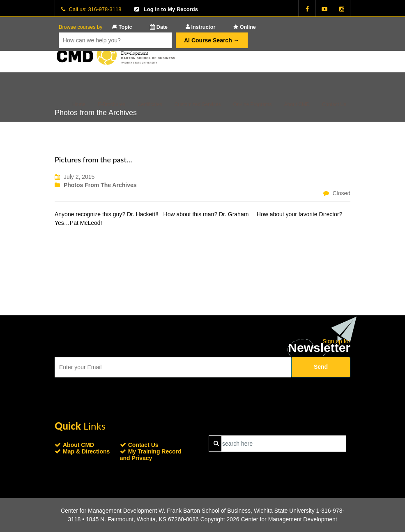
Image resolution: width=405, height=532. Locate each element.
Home (79, 104)
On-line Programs (253, 104)
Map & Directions (86, 451)
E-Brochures (112, 104)
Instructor (200, 27)
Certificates (150, 104)
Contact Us (334, 104)
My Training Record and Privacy (151, 455)
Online (245, 27)
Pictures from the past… (93, 160)
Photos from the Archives (100, 185)
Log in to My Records (171, 9)
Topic (122, 27)
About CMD (297, 104)
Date (159, 27)
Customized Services (198, 104)
